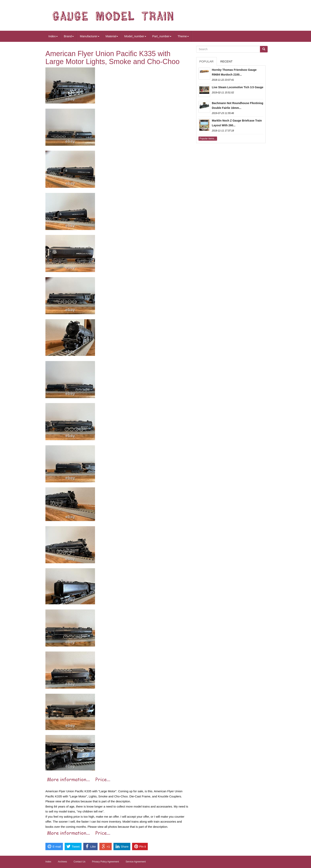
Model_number (135, 36)
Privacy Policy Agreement (106, 862)
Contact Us (79, 862)
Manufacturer (90, 36)
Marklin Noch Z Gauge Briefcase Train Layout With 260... (237, 123)
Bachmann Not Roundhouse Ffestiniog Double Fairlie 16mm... (238, 105)
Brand (69, 36)
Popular (206, 61)
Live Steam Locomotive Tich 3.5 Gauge (238, 87)
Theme (183, 36)
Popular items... (208, 139)
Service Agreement (136, 862)
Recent (227, 61)
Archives (62, 862)
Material (112, 36)
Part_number (162, 36)
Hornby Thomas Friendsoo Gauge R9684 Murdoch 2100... (234, 72)
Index (53, 36)
